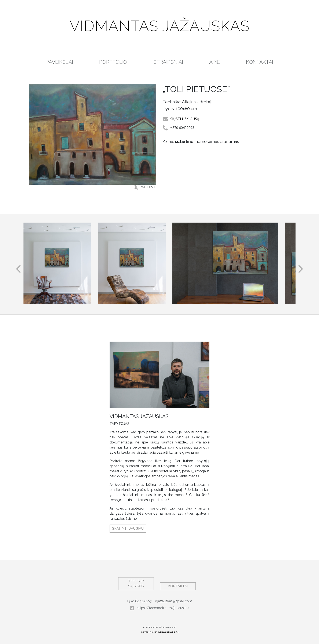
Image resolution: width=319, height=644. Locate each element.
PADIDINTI (145, 187)
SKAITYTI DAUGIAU (128, 528)
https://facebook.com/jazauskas (159, 608)
